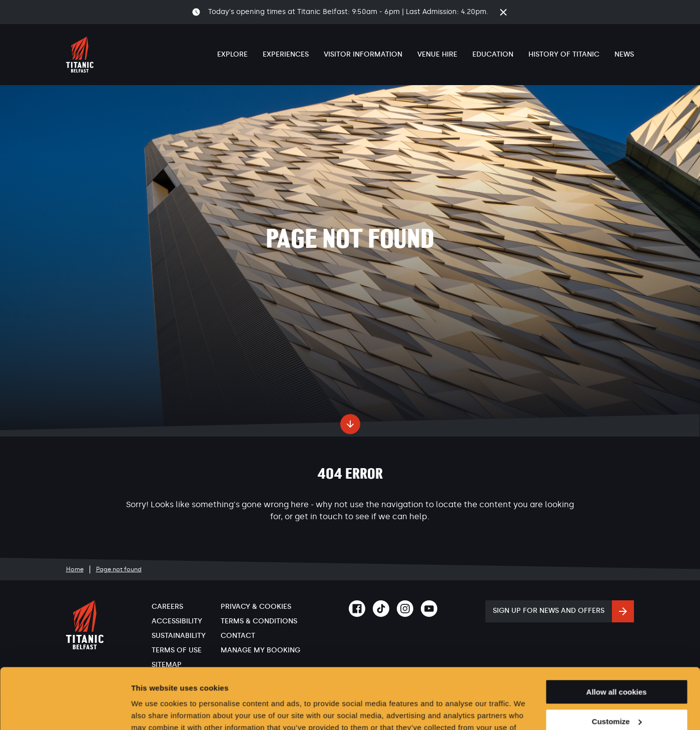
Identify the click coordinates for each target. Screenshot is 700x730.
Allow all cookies (617, 635)
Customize (617, 665)
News (624, 54)
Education (493, 54)
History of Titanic (564, 54)
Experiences (286, 54)
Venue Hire (437, 54)
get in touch (319, 516)
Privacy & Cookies (256, 607)
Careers (167, 607)
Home (75, 569)
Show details (154, 710)
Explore (232, 54)
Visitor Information (363, 54)
